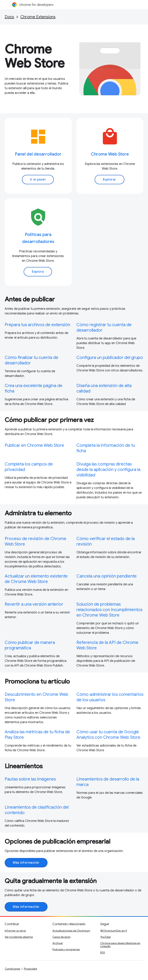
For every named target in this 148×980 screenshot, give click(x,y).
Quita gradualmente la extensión (51, 881)
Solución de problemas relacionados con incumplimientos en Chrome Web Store (109, 610)
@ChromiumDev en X (114, 931)
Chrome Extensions (38, 17)
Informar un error (15, 931)
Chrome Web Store (35, 56)
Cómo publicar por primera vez (49, 420)
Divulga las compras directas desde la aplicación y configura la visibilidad (108, 470)
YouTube (105, 937)
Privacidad (30, 969)
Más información (26, 863)
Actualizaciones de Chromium (71, 931)
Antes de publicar (30, 299)
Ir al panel (38, 180)
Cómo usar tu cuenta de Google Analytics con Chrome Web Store (108, 735)
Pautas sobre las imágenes (30, 779)
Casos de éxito (61, 937)
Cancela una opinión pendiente (107, 576)
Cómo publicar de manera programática (30, 645)
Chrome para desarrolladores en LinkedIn (120, 945)
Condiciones (12, 969)
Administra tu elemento (38, 513)
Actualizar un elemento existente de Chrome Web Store (36, 579)
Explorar (109, 180)
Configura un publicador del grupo (110, 357)
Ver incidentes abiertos (19, 937)
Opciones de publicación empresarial (57, 841)
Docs (9, 17)
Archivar (58, 943)
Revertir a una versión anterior (34, 604)
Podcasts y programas (66, 949)
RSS (103, 952)
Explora (38, 272)
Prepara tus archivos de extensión (37, 325)
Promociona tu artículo (37, 681)
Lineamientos (24, 766)
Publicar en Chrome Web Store (34, 445)
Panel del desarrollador (38, 154)
